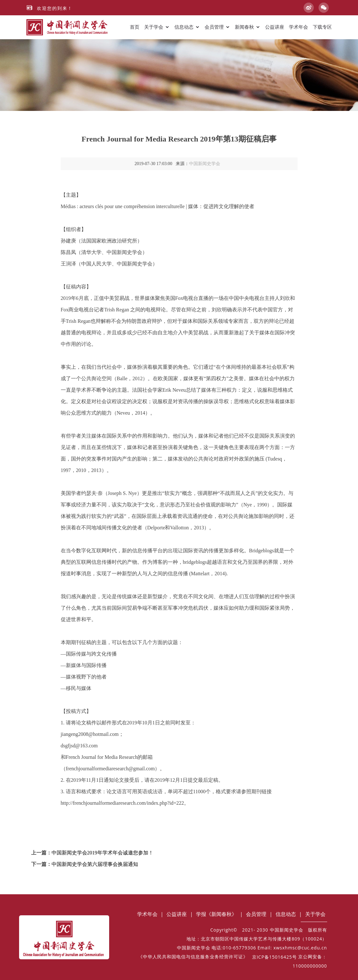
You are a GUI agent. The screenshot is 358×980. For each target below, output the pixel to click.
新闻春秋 (244, 27)
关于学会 (154, 27)
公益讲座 (275, 27)
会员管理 (214, 27)
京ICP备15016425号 (274, 957)
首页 (135, 27)
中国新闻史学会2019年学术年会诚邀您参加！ (102, 853)
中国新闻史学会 (205, 164)
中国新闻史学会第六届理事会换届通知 (95, 864)
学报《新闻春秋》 (216, 914)
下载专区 (322, 27)
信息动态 (184, 27)
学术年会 (298, 27)
